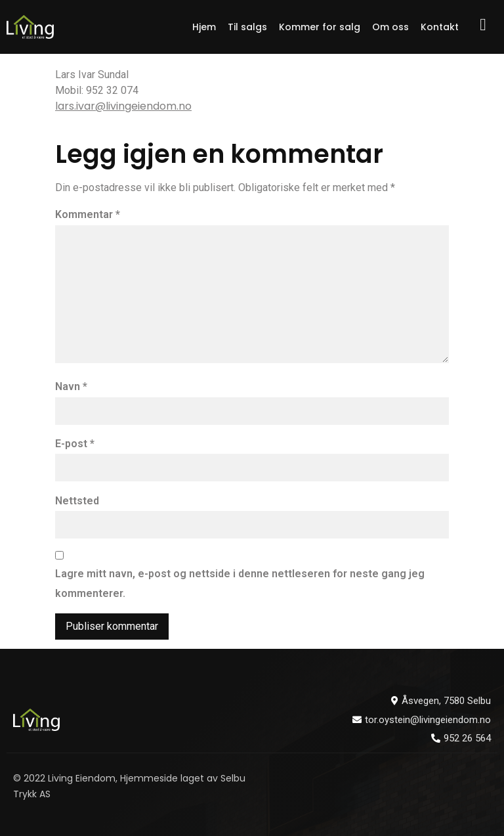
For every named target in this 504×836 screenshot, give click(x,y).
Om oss (390, 27)
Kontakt (440, 27)
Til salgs (247, 27)
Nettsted (77, 501)
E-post (75, 444)
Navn (71, 386)
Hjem (204, 27)
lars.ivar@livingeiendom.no (123, 106)
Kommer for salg (320, 27)
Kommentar (88, 214)
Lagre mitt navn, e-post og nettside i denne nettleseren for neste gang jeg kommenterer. (240, 583)
